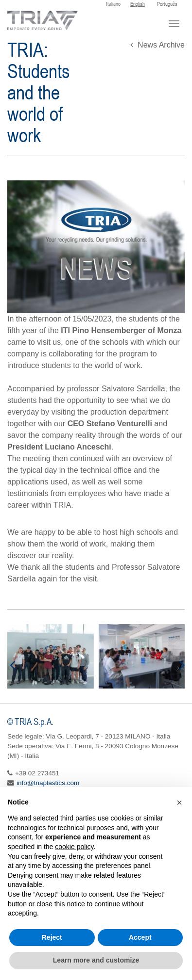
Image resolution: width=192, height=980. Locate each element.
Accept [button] (140, 937)
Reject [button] (52, 937)
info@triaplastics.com (48, 783)
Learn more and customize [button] (96, 960)
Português (167, 4)
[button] (179, 803)
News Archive (157, 45)
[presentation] (11, 665)
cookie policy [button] (74, 847)
